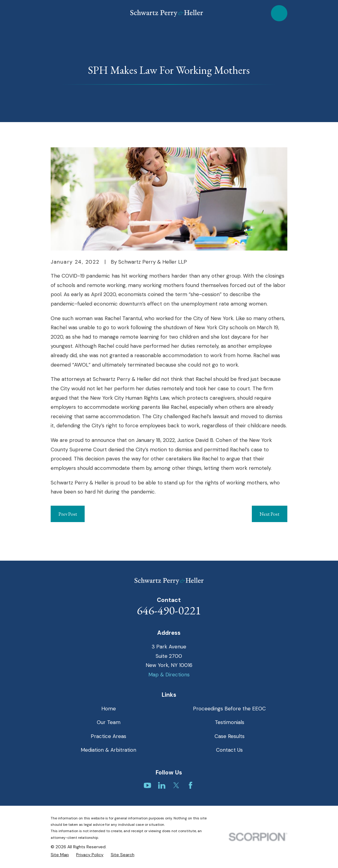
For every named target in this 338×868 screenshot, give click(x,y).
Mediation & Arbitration (108, 750)
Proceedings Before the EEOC (229, 709)
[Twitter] (176, 785)
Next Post (269, 514)
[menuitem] (60, 855)
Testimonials (230, 722)
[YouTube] (147, 785)
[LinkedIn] (162, 785)
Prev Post (68, 514)
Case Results (230, 736)
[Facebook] (191, 785)
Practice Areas (108, 736)
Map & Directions (169, 675)
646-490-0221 (169, 610)
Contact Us (229, 750)
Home (109, 709)
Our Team (109, 722)
